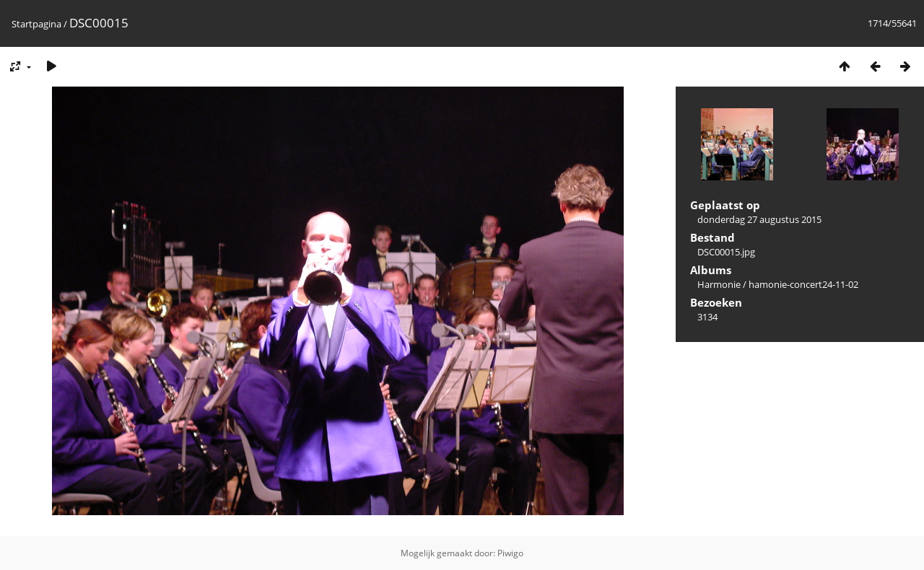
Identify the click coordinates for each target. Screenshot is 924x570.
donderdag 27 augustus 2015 (759, 219)
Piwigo (510, 553)
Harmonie (719, 284)
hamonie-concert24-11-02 (803, 284)
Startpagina (36, 24)
